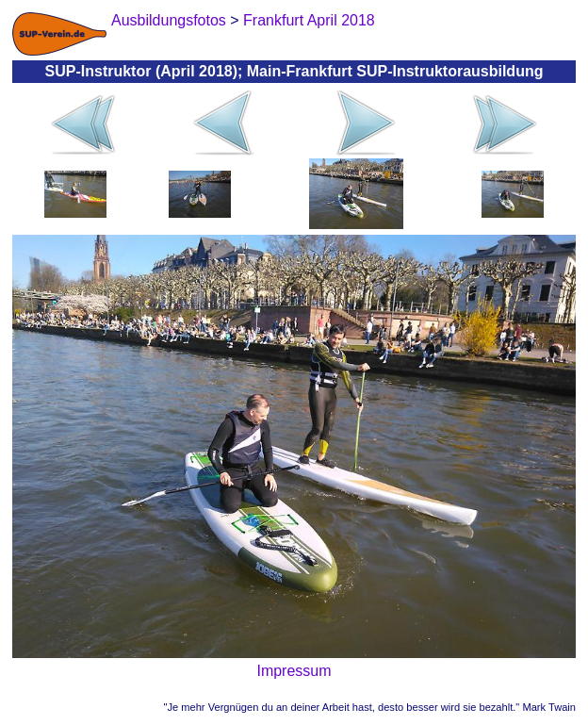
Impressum (294, 671)
